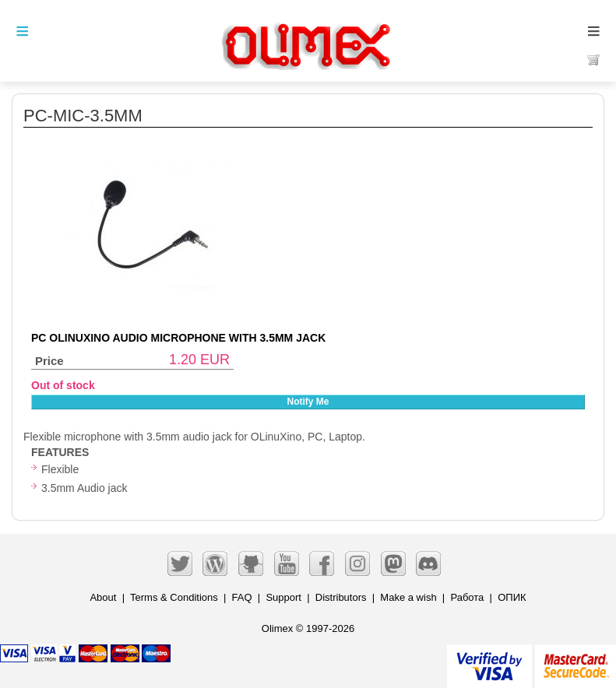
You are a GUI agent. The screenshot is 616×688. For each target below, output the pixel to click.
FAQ (242, 597)
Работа (467, 597)
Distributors (341, 597)
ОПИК (512, 597)
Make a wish (408, 597)
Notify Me (308, 402)
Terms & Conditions (174, 597)
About (103, 597)
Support (283, 597)
